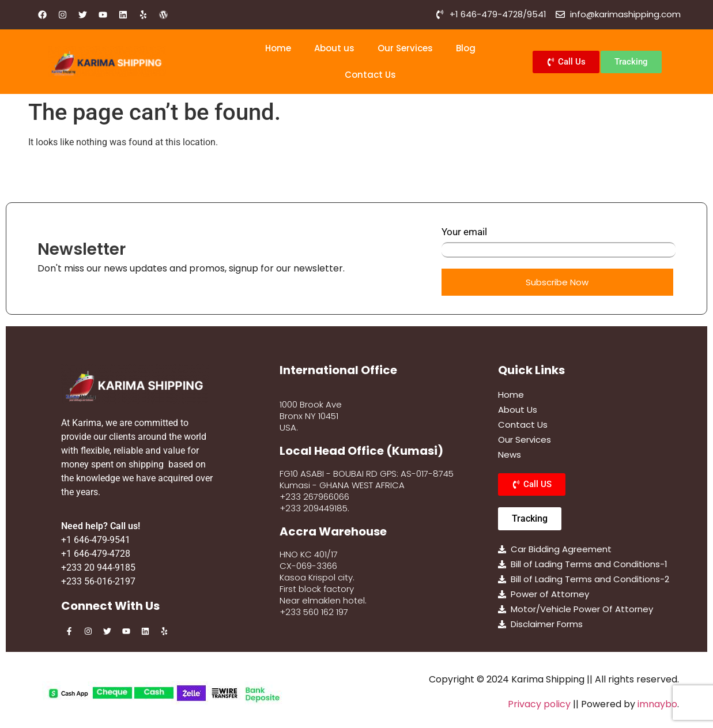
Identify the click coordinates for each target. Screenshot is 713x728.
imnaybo (657, 704)
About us (334, 48)
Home (278, 48)
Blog (466, 48)
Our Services (405, 48)
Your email (559, 242)
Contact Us (370, 75)
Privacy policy (539, 704)
